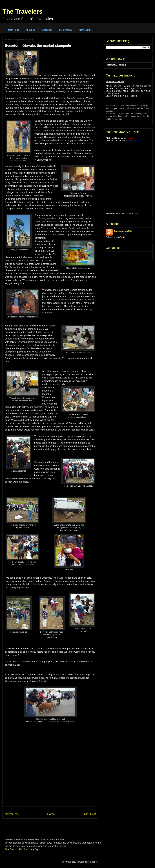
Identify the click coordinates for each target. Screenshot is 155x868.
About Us (30, 30)
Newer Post (12, 814)
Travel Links (85, 30)
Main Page (14, 30)
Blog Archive (66, 30)
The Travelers (22, 11)
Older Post (89, 814)
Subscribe (47, 30)
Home (51, 814)
